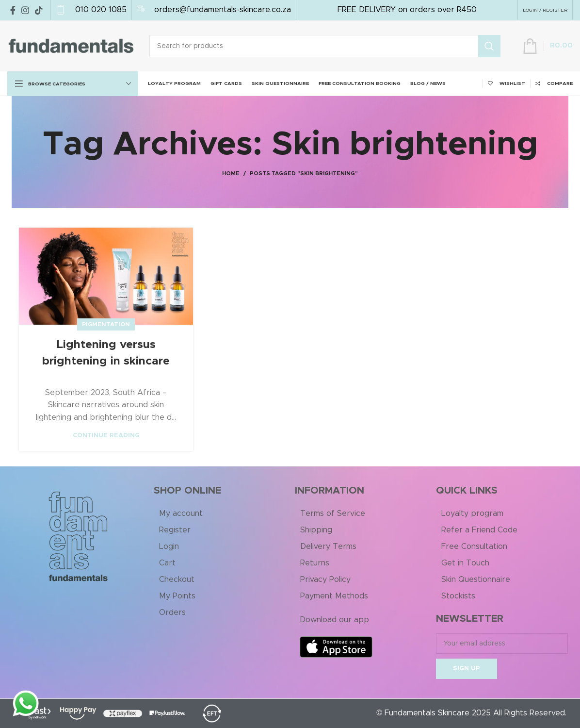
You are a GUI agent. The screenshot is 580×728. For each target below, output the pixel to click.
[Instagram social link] (25, 10)
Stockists (458, 596)
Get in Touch (465, 563)
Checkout (177, 579)
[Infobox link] (91, 10)
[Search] (325, 46)
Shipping (316, 530)
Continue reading (106, 436)
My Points (177, 596)
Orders (172, 612)
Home (231, 174)
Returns (315, 563)
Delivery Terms (328, 546)
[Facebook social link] (13, 10)
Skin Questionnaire (476, 579)
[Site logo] (71, 46)
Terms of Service (333, 513)
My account (181, 513)
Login (169, 546)
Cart (167, 563)
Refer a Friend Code (479, 530)
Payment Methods (334, 596)
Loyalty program (472, 513)
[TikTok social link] (39, 10)
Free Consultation (474, 546)
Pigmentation (106, 324)
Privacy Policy (325, 579)
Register (175, 530)
